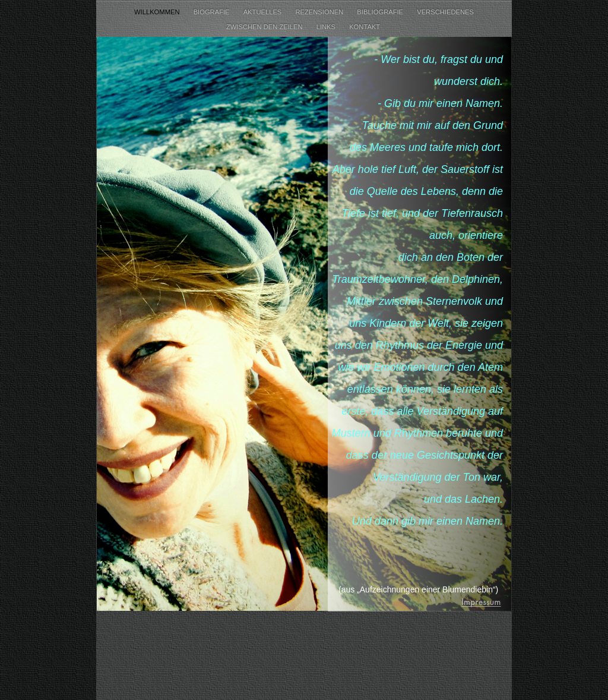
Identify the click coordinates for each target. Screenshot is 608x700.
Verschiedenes (445, 12)
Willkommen (158, 12)
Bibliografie (381, 12)
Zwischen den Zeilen (265, 27)
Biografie (213, 12)
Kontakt (365, 27)
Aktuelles (264, 12)
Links (327, 27)
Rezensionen (320, 12)
